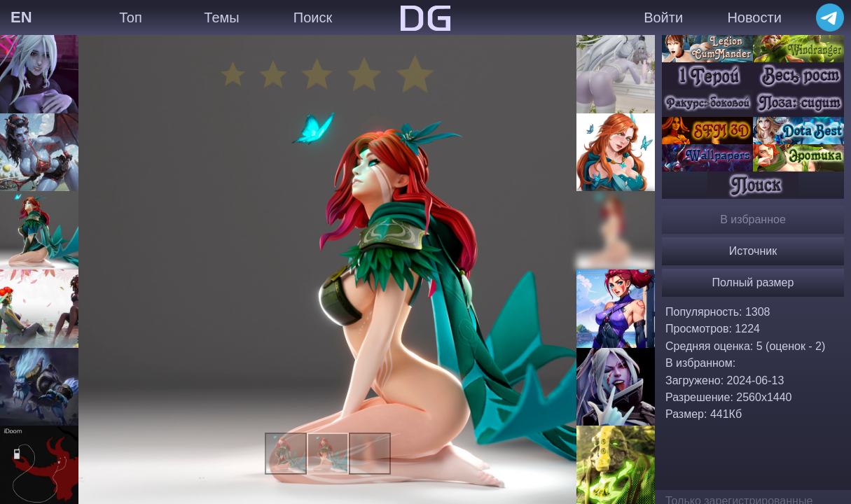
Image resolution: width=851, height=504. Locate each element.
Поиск (313, 17)
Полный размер (753, 282)
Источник (753, 251)
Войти (663, 17)
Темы (221, 17)
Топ (131, 17)
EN (21, 17)
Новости (754, 17)
